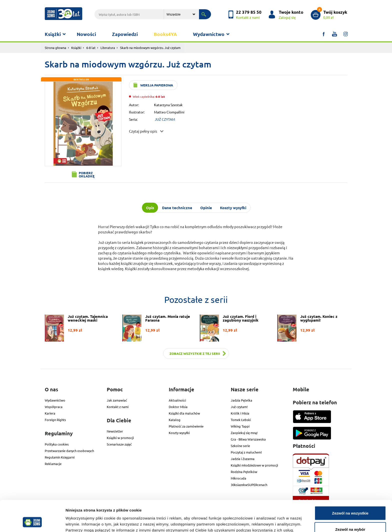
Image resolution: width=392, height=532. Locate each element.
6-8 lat (91, 48)
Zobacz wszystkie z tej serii (195, 353)
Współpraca (54, 407)
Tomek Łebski (241, 420)
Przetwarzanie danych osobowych (69, 451)
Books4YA (165, 34)
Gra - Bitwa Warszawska (248, 439)
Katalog (175, 420)
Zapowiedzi (125, 34)
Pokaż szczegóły (267, 519)
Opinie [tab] (206, 208)
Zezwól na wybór (350, 502)
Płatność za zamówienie (186, 426)
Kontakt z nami (118, 407)
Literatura (108, 48)
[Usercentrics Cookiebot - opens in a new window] (32, 522)
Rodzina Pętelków (244, 472)
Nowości (86, 34)
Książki (53, 34)
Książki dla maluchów (184, 413)
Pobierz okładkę (87, 174)
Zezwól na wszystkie (350, 486)
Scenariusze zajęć (119, 444)
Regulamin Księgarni (60, 457)
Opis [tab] (150, 208)
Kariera (50, 413)
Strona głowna (55, 48)
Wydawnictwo (209, 34)
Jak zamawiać (117, 400)
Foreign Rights (55, 420)
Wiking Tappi (240, 426)
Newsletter (115, 431)
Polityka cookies (57, 444)
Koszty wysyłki (179, 433)
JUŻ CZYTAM (165, 119)
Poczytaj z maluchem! (246, 452)
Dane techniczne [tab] (177, 208)
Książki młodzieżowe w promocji (254, 465)
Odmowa (350, 519)
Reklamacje (53, 464)
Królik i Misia (240, 413)
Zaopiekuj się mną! (244, 433)
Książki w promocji (120, 438)
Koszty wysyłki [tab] (233, 208)
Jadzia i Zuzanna (243, 459)
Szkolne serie (240, 446)
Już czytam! (239, 407)
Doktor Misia (178, 407)
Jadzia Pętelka (241, 400)
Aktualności (177, 400)
